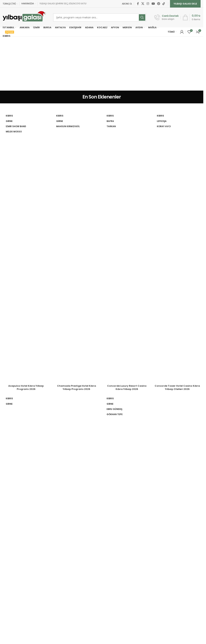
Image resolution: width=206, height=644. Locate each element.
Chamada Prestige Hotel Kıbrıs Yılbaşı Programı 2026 (77, 387)
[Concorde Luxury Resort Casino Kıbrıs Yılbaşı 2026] (127, 247)
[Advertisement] (103, 64)
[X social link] (143, 4)
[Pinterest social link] (159, 4)
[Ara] (100, 17)
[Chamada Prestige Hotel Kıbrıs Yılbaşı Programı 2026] (77, 247)
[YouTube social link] (153, 4)
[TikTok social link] (164, 4)
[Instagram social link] (148, 4)
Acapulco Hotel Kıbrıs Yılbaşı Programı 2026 (26, 387)
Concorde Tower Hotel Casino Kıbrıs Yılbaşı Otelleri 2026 (177, 387)
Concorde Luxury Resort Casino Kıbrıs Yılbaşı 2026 (127, 387)
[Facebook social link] (138, 4)
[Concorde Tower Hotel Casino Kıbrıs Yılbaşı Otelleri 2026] (177, 247)
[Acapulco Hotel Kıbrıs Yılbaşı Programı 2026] (26, 247)
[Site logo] (24, 17)
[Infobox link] (166, 17)
